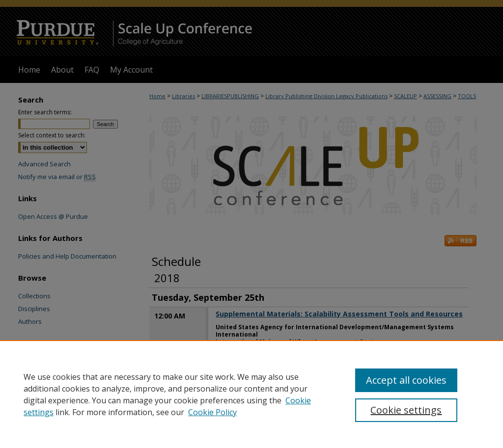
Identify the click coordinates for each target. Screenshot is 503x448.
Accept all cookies (406, 380)
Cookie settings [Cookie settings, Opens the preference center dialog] (406, 410)
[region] (251, 394)
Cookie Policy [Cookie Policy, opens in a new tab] (212, 412)
